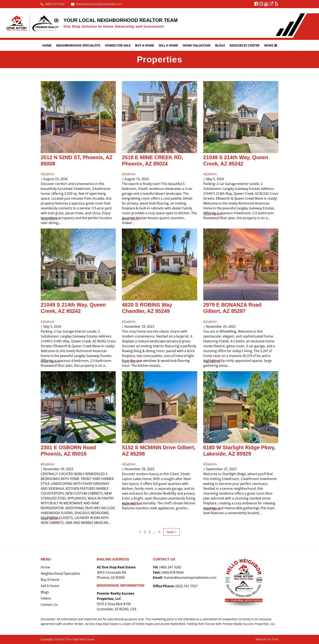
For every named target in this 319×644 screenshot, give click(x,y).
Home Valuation (197, 45)
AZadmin (48, 174)
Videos (46, 598)
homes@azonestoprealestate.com (190, 578)
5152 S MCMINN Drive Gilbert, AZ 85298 (159, 451)
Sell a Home (50, 586)
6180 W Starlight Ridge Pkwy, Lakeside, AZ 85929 (239, 451)
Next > (172, 532)
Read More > (56, 219)
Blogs (220, 45)
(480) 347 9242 (170, 567)
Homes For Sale (118, 45)
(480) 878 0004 (173, 572)
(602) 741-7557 (186, 586)
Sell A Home (168, 45)
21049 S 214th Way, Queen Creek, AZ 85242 (236, 160)
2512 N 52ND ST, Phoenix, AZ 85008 (77, 160)
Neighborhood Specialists (78, 45)
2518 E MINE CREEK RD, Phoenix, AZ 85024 (152, 160)
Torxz (275, 639)
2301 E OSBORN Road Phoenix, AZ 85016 (68, 451)
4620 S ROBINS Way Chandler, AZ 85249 (147, 308)
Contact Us (49, 605)
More (269, 45)
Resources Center (245, 45)
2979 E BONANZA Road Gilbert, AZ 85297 (232, 308)
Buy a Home (145, 45)
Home (47, 45)
